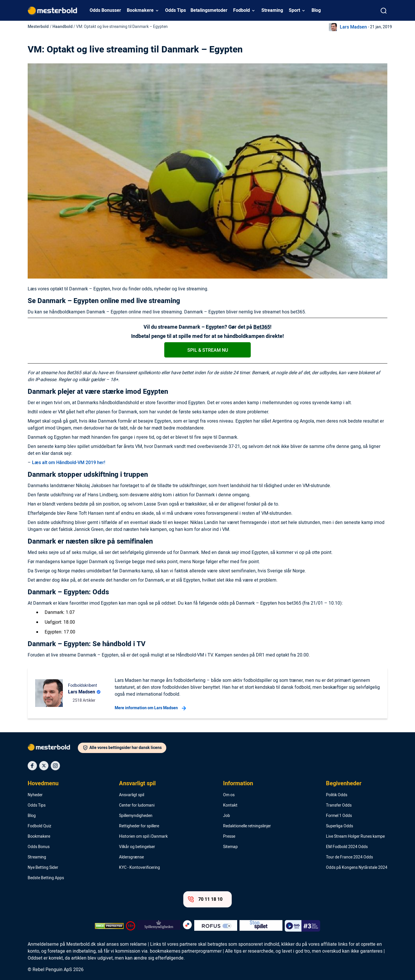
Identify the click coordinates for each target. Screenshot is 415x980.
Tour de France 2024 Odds (349, 857)
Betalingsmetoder (209, 10)
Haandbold (63, 27)
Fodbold (242, 10)
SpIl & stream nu (208, 350)
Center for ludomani (137, 805)
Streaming (272, 10)
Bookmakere (140, 10)
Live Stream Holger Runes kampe (355, 837)
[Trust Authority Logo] (159, 926)
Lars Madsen (353, 27)
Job (227, 816)
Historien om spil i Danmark (143, 837)
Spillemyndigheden (136, 816)
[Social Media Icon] (32, 766)
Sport (294, 10)
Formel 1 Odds (339, 816)
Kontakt (230, 805)
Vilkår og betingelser (137, 847)
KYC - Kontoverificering (139, 868)
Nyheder (35, 795)
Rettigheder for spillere (139, 826)
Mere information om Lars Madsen (150, 708)
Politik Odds (337, 795)
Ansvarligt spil (137, 784)
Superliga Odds (339, 826)
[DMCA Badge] (109, 926)
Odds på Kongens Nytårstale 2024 (357, 868)
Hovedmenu (43, 784)
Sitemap (230, 847)
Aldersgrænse (131, 857)
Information (238, 784)
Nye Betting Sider (43, 868)
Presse (229, 837)
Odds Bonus (39, 847)
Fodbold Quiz (39, 826)
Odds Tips (176, 10)
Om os (229, 795)
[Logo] (53, 748)
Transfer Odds (339, 805)
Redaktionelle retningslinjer (247, 826)
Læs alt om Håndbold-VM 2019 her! (69, 463)
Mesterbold (38, 27)
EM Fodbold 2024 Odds (347, 847)
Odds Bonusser (105, 10)
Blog (316, 10)
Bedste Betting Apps (46, 878)
